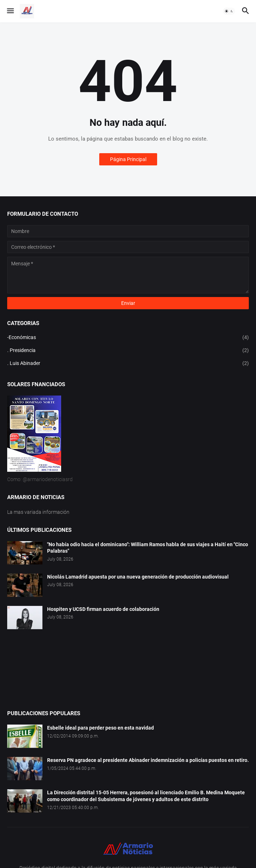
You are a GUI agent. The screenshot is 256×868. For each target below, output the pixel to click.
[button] (10, 11)
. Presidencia (128, 351)
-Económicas (128, 338)
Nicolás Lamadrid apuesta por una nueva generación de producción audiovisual (138, 577)
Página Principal (128, 159)
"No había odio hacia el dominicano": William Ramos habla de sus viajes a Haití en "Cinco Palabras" (148, 548)
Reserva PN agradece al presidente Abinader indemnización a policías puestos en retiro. (148, 760)
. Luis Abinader (128, 364)
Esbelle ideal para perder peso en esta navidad (100, 728)
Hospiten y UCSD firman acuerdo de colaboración (103, 609)
